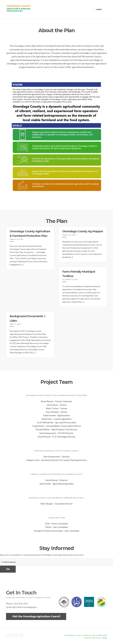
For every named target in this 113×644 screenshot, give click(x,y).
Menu (98, 9)
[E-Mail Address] (56, 562)
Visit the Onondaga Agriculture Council (36, 616)
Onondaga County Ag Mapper (83, 231)
